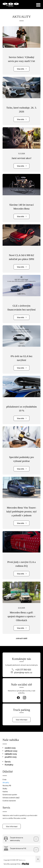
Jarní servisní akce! (21, 158)
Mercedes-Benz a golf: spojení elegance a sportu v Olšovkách (22, 616)
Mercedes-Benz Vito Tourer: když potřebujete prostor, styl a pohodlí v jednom (21, 512)
